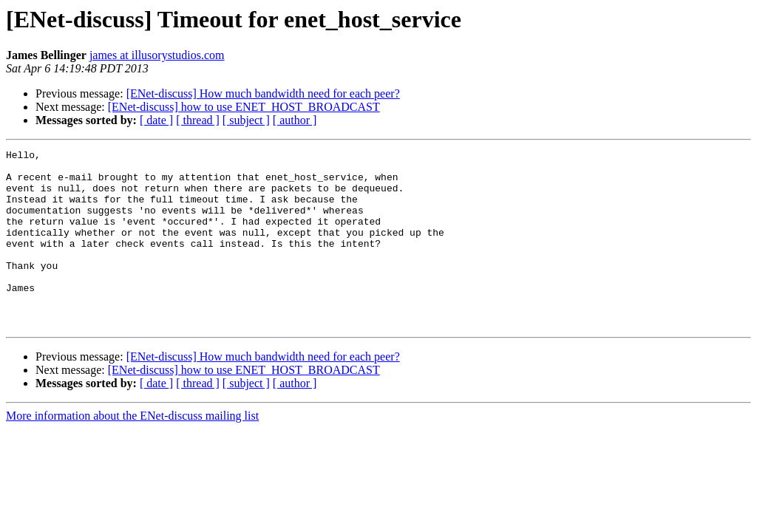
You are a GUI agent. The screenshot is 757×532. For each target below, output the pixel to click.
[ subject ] (246, 120)
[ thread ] (198, 120)
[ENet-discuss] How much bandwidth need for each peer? (263, 93)
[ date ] (156, 120)
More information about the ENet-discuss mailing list (132, 451)
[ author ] (295, 120)
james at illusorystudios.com (157, 55)
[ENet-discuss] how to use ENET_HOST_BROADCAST (244, 107)
